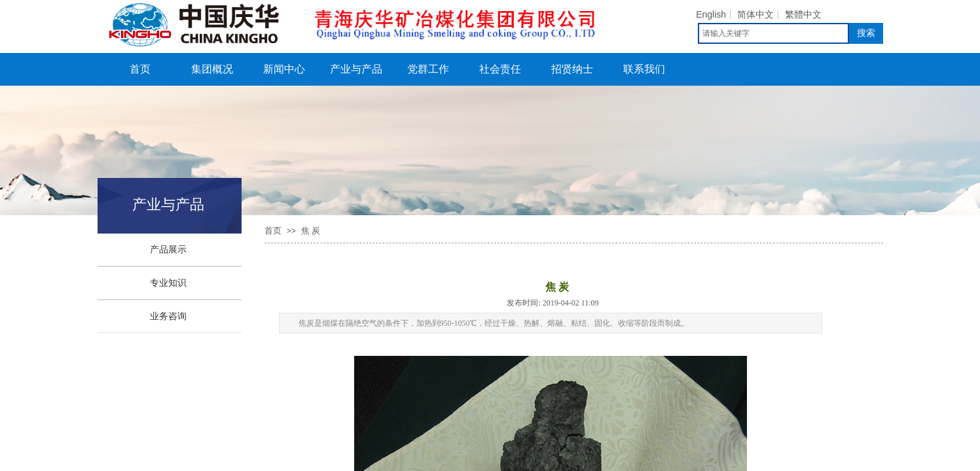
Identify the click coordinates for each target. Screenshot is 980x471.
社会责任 (500, 69)
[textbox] (773, 33)
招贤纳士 (572, 69)
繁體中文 (803, 14)
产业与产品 (356, 69)
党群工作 (428, 69)
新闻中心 (284, 69)
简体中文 (755, 14)
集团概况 (212, 69)
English (711, 14)
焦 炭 (311, 231)
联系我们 (644, 69)
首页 (140, 69)
